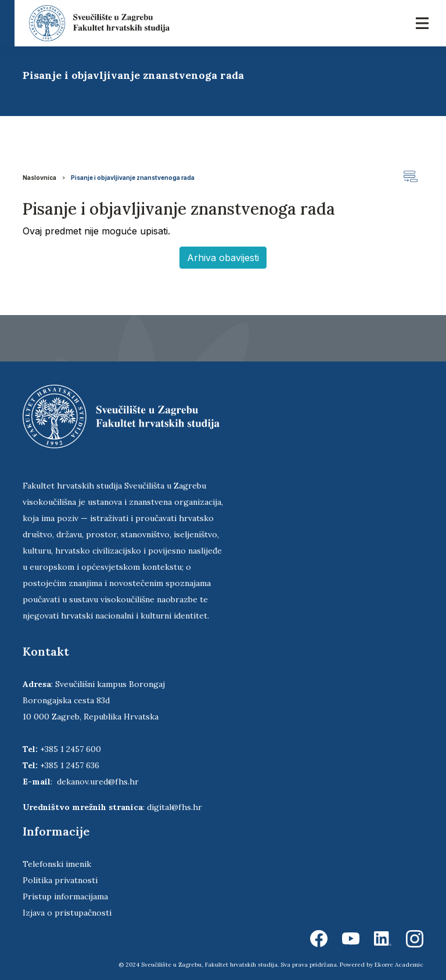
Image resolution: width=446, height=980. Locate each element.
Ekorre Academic (399, 965)
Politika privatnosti (60, 880)
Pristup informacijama (65, 896)
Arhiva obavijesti (223, 258)
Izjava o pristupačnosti (67, 913)
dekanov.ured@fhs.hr (98, 782)
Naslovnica (39, 178)
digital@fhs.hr (175, 807)
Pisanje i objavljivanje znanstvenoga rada (133, 178)
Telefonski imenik (57, 864)
